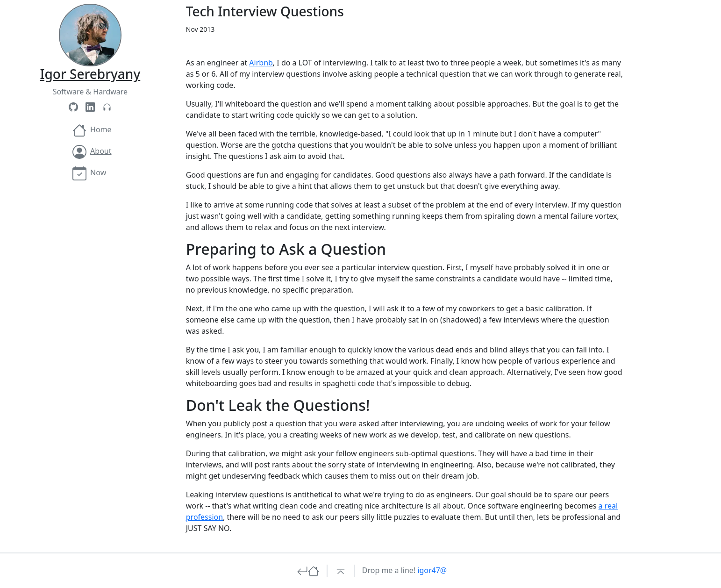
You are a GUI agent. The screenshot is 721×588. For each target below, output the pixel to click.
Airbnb (261, 63)
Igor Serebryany (90, 74)
